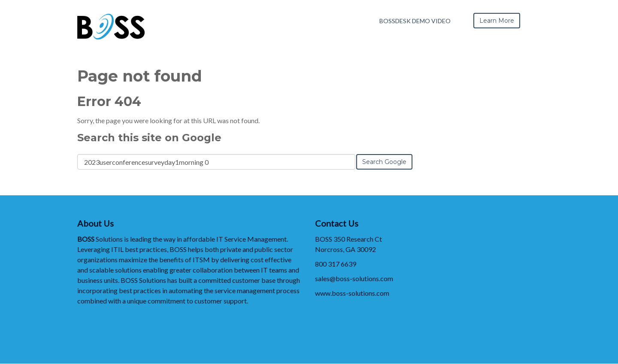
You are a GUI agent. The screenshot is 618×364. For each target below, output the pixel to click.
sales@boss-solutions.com (354, 278)
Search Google (384, 162)
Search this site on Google (149, 138)
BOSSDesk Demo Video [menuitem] (415, 21)
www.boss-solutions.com (352, 293)
